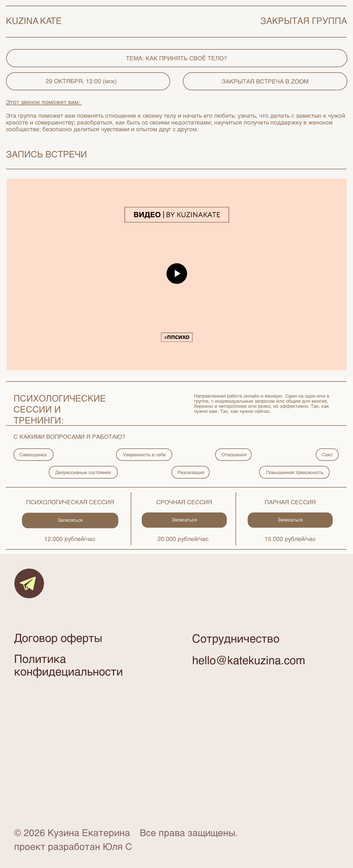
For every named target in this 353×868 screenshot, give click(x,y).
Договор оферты (58, 637)
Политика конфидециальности (68, 665)
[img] (29, 583)
